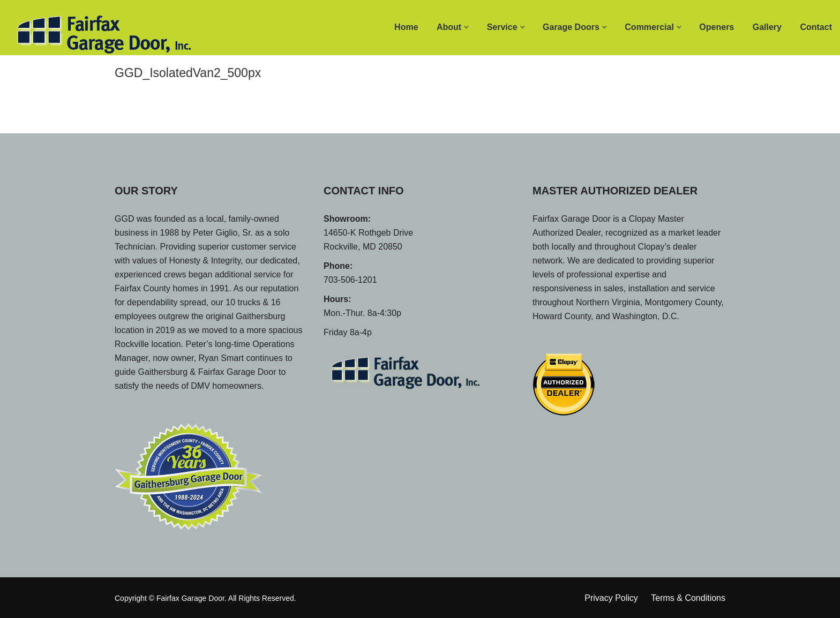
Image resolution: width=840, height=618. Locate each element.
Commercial (649, 27)
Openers (717, 27)
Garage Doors (571, 27)
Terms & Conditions (688, 598)
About (449, 27)
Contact (816, 27)
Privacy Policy (611, 598)
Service (502, 27)
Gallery (767, 27)
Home (406, 27)
